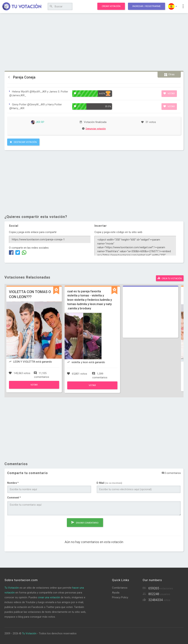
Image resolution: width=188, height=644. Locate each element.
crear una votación (49, 597)
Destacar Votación (23, 142)
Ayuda (116, 593)
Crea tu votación (170, 278)
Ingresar (147, 6)
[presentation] (34, 525)
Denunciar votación (94, 129)
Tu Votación (12, 588)
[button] (172, 6)
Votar (169, 93)
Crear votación (111, 6)
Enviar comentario (85, 522)
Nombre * (13, 483)
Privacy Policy (120, 597)
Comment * (14, 498)
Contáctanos (120, 588)
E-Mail (109, 483)
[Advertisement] (94, 42)
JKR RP (38, 122)
